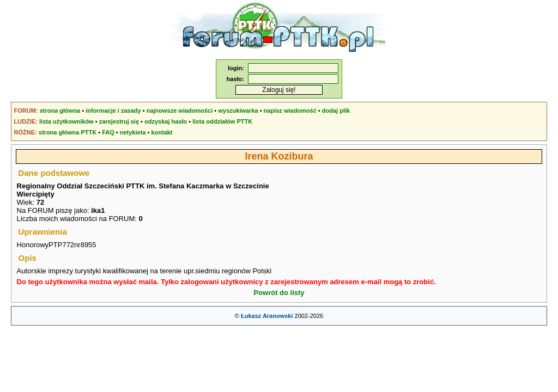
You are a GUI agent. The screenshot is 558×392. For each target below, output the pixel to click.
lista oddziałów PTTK (222, 121)
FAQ (108, 132)
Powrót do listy (279, 293)
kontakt (162, 132)
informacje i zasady (113, 111)
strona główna (60, 111)
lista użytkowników (66, 121)
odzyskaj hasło (166, 121)
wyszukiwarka (238, 111)
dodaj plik (336, 111)
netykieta (133, 132)
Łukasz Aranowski (267, 316)
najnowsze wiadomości (180, 111)
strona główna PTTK (68, 132)
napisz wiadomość (290, 111)
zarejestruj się (119, 121)
